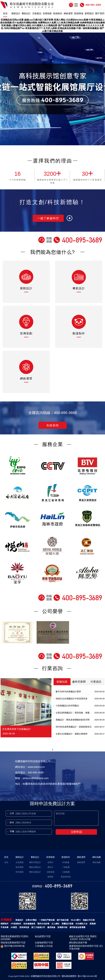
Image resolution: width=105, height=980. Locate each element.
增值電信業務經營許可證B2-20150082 (15, 938)
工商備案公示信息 (44, 946)
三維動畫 (66, 872)
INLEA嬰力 (76, 920)
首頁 (5, 13)
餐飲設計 (26, 13)
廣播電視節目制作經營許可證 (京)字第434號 (86, 947)
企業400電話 (31, 920)
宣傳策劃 (47, 13)
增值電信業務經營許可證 (13, 943)
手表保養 (5, 927)
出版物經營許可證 (44, 943)
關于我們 (100, 13)
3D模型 (14, 927)
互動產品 (37, 13)
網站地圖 (97, 857)
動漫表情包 (66, 877)
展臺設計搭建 (68, 924)
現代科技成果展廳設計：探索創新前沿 (74, 727)
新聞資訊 (89, 13)
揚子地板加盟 (63, 920)
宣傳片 (50, 862)
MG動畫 (66, 862)
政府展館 (20, 867)
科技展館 (20, 872)
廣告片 (50, 867)
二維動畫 (66, 867)
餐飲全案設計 (35, 872)
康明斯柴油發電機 (77, 927)
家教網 (93, 924)
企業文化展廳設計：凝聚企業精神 (72, 734)
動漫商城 (79, 13)
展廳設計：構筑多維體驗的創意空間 (73, 720)
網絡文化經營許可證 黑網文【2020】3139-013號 (83, 938)
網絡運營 (68, 13)
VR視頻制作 (16, 924)
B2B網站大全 (82, 924)
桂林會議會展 (29, 924)
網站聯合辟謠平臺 (78, 943)
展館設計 (16, 13)
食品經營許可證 (43, 936)
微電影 (50, 877)
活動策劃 (50, 872)
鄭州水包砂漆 (43, 924)
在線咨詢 (53, 425)
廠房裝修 (51, 927)
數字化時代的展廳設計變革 (68, 691)
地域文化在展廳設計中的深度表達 (72, 699)
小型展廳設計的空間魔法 (67, 706)
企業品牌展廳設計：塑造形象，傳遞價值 (74, 714)
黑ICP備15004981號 (13, 946)
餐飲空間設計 (35, 862)
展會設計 (19, 920)
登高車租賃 (24, 927)
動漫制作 (58, 13)
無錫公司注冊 (89, 920)
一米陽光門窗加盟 (47, 920)
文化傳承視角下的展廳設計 (16, 729)
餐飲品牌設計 (35, 867)
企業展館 (20, 862)
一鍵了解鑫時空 (48, 218)
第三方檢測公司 (38, 927)
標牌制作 (5, 924)
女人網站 (55, 924)
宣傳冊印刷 (62, 927)
